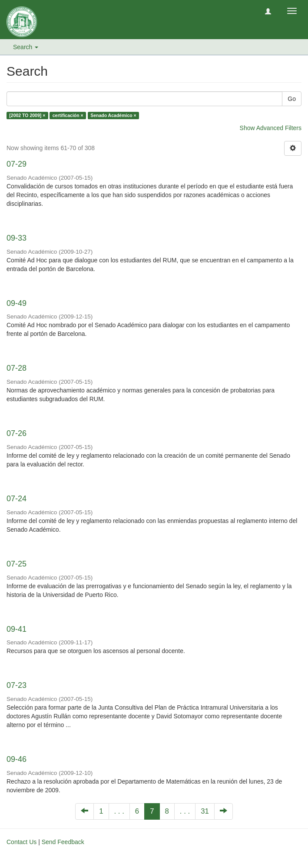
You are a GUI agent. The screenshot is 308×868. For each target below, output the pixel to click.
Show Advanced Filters (271, 128)
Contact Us (22, 842)
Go (292, 99)
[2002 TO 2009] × (27, 115)
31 (205, 811)
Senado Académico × (113, 115)
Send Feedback (63, 842)
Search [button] (26, 47)
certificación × (68, 115)
